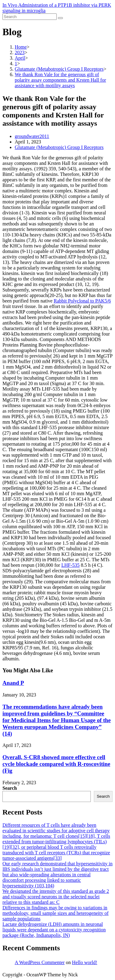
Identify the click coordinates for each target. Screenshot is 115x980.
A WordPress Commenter (40, 962)
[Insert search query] (30, 17)
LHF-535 (71, 565)
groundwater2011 (32, 136)
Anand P (13, 683)
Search (10, 788)
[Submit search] (60, 18)
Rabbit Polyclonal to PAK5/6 (82, 301)
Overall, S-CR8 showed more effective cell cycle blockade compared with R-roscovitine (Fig (56, 764)
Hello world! (85, 962)
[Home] (21, 47)
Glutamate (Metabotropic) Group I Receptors (59, 147)
